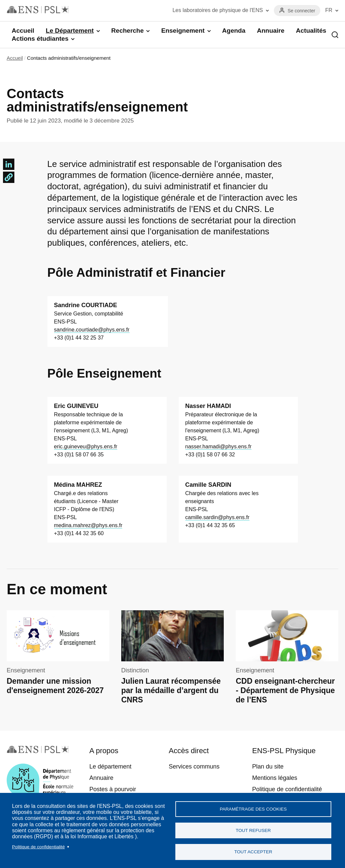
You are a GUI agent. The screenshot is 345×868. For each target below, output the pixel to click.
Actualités (311, 31)
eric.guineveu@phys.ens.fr (86, 447)
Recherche (127, 31)
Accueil (23, 31)
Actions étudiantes (40, 39)
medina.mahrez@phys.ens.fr (88, 525)
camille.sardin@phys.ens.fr (217, 517)
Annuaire (271, 31)
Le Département (70, 31)
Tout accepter (253, 852)
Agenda (234, 31)
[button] (9, 177)
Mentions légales (275, 778)
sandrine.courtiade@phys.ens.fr (92, 330)
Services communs (194, 767)
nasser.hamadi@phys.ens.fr (219, 447)
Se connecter (301, 11)
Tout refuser (253, 830)
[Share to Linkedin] (9, 164)
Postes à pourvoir (113, 789)
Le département (110, 767)
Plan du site (268, 767)
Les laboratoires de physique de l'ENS (218, 10)
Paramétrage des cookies (253, 808)
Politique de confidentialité (38, 846)
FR (329, 10)
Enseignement (183, 31)
